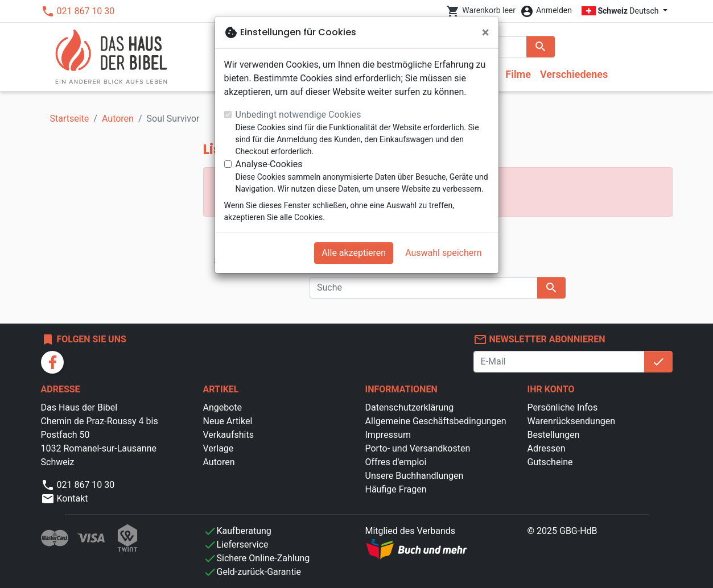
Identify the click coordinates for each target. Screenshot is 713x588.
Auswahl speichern (443, 253)
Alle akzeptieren (354, 253)
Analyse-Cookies (269, 164)
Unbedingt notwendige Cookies (298, 115)
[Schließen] (486, 32)
